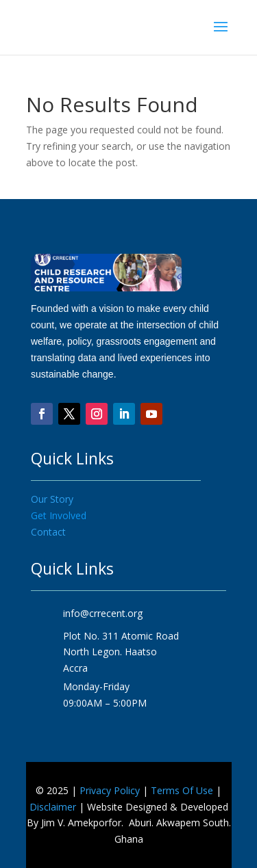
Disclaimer (53, 807)
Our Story (52, 499)
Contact (48, 532)
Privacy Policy (110, 790)
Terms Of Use (182, 790)
